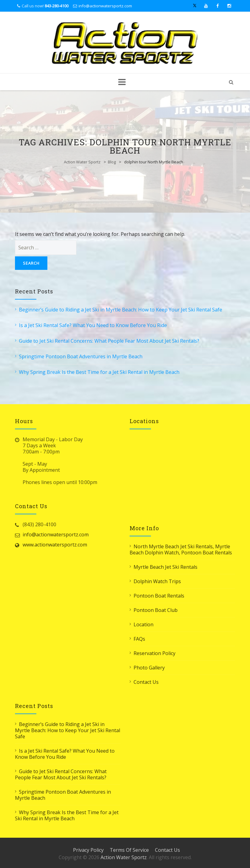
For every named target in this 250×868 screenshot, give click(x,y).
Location (143, 624)
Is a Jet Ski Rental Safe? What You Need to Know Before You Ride (93, 325)
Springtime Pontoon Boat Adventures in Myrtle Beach (81, 356)
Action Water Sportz (82, 162)
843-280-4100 (57, 6)
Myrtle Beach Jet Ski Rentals (165, 567)
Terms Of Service (129, 850)
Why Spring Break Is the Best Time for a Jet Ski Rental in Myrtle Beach (99, 372)
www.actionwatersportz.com (55, 545)
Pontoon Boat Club (156, 610)
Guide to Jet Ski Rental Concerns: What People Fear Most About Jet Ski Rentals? (109, 341)
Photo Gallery (149, 668)
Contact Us (146, 682)
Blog (112, 162)
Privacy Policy (88, 850)
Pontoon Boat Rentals (159, 596)
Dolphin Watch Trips (157, 581)
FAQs (139, 639)
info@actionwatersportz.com (105, 6)
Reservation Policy (154, 653)
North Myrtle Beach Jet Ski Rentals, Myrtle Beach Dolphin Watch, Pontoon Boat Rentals (181, 549)
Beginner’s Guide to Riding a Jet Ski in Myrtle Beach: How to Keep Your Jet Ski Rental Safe (121, 310)
